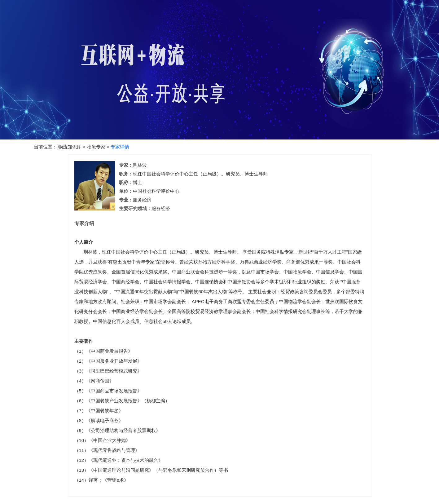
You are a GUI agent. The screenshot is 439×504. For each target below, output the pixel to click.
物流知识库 (70, 147)
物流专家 (96, 147)
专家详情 (120, 147)
